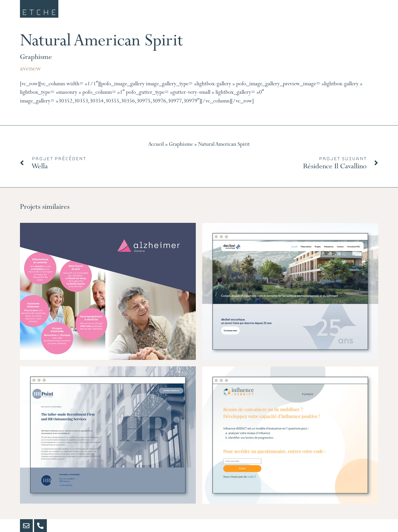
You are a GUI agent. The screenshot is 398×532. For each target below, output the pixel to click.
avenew (31, 69)
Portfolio (307, 12)
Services (207, 12)
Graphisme (36, 58)
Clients (256, 12)
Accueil (156, 145)
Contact (359, 12)
